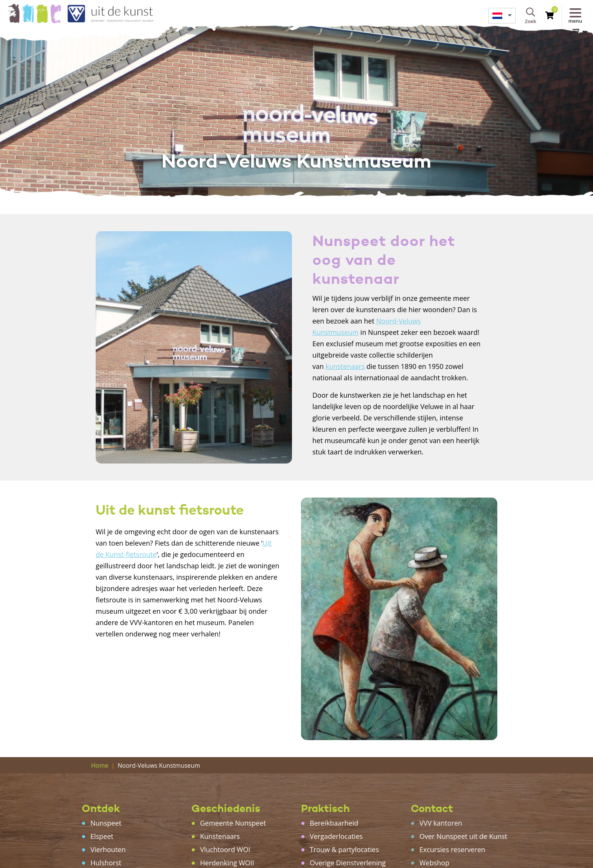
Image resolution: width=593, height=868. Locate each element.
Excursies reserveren (452, 849)
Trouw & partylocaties (344, 849)
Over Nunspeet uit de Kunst (463, 836)
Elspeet (102, 836)
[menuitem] (502, 16)
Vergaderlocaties (336, 836)
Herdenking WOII (227, 863)
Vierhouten (108, 849)
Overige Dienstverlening (348, 863)
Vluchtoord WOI (225, 849)
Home (100, 765)
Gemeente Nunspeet (233, 823)
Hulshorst (106, 863)
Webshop (434, 863)
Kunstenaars (220, 836)
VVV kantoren (441, 823)
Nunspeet (106, 823)
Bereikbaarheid (334, 823)
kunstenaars (345, 366)
